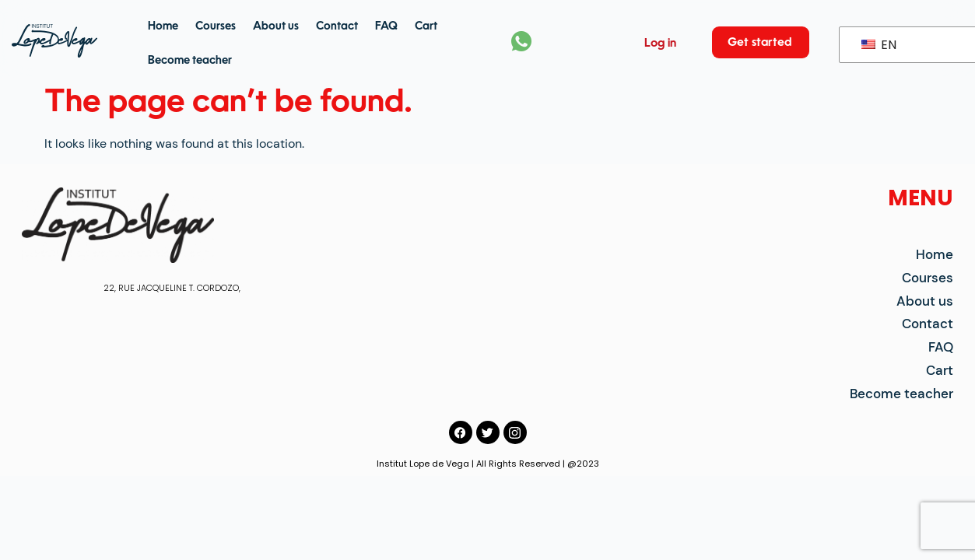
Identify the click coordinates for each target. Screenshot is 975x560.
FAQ (386, 26)
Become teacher (190, 61)
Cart (426, 26)
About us (276, 26)
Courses (216, 26)
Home (163, 26)
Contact (337, 26)
